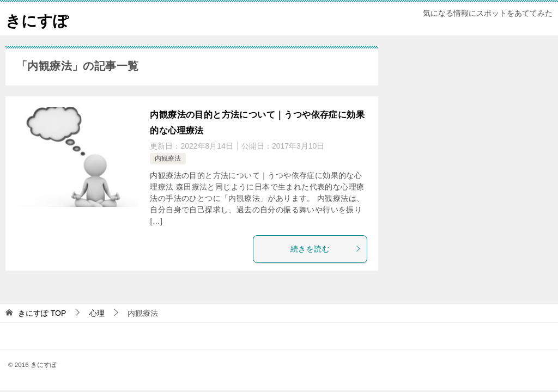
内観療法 (168, 158)
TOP (42, 313)
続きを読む (326, 249)
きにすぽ (39, 19)
